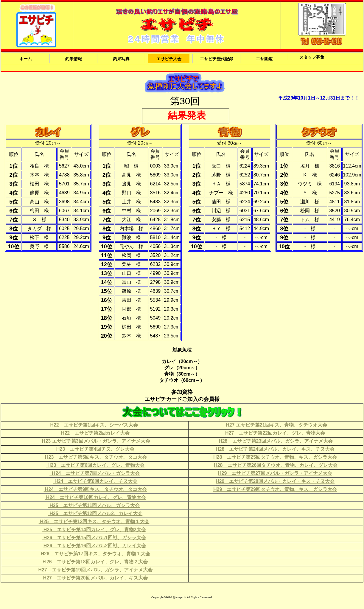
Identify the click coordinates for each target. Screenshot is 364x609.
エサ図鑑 (264, 59)
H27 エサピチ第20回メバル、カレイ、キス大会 (95, 578)
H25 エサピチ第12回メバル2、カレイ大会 (95, 513)
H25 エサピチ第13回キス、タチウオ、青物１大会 (94, 522)
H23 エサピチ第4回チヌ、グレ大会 (95, 449)
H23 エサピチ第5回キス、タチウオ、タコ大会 (95, 457)
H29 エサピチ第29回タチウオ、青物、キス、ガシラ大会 (275, 489)
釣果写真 (121, 59)
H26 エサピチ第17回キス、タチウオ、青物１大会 (95, 554)
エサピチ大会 (169, 59)
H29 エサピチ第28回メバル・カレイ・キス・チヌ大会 (275, 481)
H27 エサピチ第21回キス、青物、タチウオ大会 (276, 425)
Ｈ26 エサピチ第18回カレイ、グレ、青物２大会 (95, 562)
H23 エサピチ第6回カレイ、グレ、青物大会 (95, 465)
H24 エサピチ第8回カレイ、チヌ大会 (95, 481)
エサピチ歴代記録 (217, 59)
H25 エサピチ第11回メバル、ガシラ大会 (94, 505)
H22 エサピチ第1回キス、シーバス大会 (94, 425)
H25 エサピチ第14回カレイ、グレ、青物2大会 (94, 530)
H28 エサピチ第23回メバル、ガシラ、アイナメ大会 (276, 441)
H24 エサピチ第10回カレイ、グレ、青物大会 (95, 497)
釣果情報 (74, 59)
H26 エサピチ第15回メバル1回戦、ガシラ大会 (94, 538)
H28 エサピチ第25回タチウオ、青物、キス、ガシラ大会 (275, 457)
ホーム (26, 59)
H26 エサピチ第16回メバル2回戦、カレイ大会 (95, 546)
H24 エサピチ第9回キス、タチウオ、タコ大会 (95, 489)
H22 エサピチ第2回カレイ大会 (95, 433)
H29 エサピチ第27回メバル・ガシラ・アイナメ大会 (275, 473)
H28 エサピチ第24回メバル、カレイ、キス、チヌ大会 (275, 449)
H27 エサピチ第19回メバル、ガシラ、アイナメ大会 (95, 570)
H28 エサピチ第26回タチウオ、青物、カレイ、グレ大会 (276, 465)
